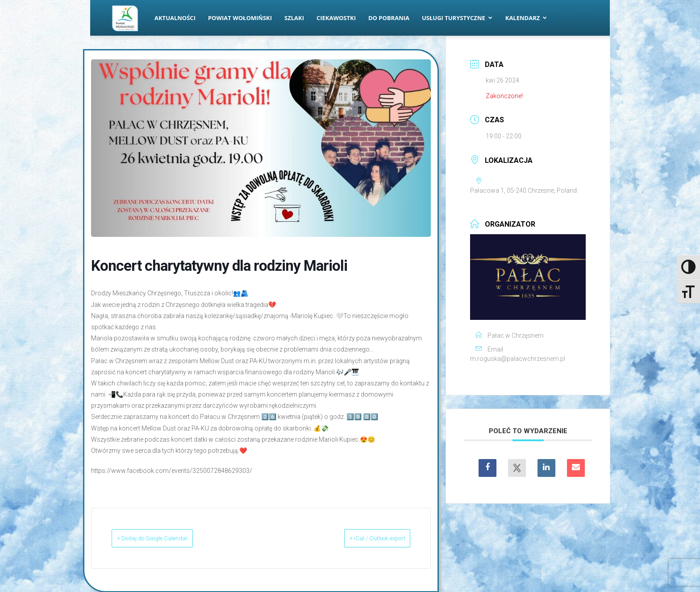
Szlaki (294, 18)
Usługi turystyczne (457, 18)
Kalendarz (526, 18)
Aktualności (175, 18)
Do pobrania (389, 18)
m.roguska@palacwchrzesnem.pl (518, 359)
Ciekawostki (336, 18)
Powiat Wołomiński (240, 18)
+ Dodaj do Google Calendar (167, 538)
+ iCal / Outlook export (364, 538)
